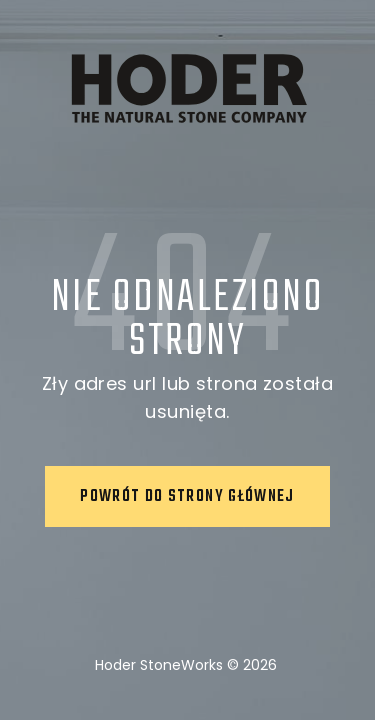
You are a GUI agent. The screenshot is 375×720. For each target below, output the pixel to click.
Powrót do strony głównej (187, 497)
